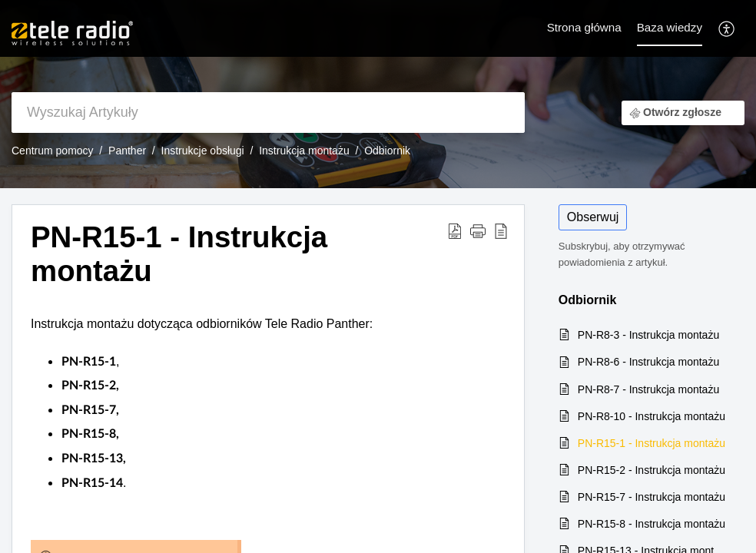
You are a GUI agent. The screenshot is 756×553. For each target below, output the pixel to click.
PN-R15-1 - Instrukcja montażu (652, 443)
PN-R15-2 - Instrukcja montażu (652, 470)
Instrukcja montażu (304, 151)
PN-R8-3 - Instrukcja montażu (648, 335)
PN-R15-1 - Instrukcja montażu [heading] (179, 254)
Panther (127, 151)
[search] (268, 113)
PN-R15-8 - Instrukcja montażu (652, 524)
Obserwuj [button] (593, 217)
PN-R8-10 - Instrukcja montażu (652, 416)
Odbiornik (387, 151)
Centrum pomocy (53, 151)
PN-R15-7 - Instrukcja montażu (652, 497)
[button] (727, 28)
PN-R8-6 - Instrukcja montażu (648, 362)
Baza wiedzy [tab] (670, 27)
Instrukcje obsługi (203, 151)
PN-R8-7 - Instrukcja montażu (648, 389)
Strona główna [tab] (584, 27)
